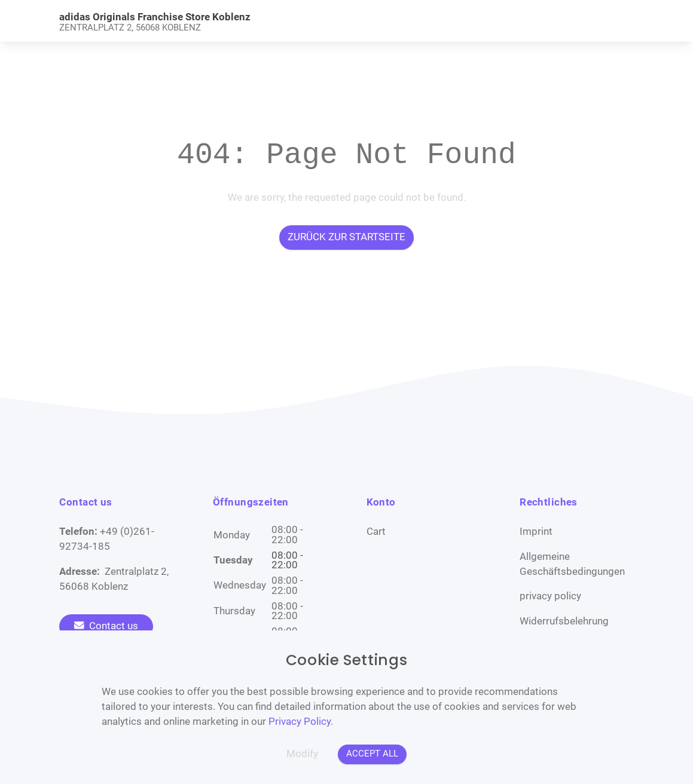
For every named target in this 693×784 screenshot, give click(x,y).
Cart (376, 532)
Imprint (536, 532)
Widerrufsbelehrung (564, 621)
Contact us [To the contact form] (106, 626)
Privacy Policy (300, 722)
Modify (302, 754)
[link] (274, 21)
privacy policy (550, 596)
